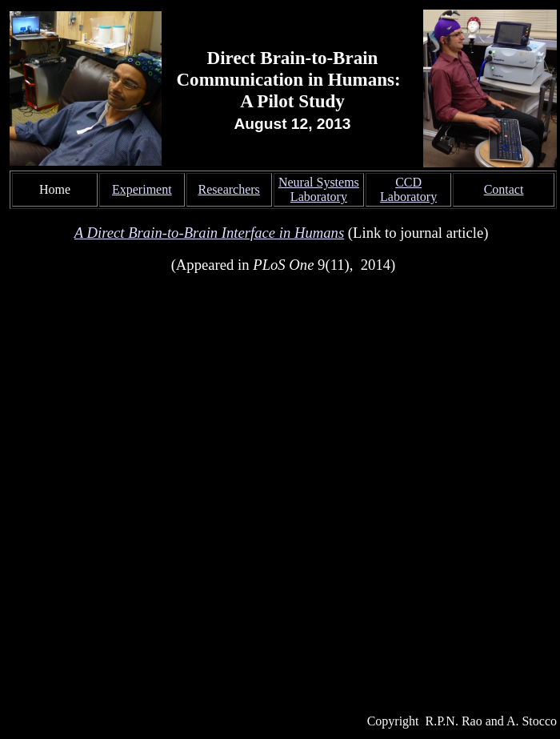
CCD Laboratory (408, 189)
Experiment (142, 189)
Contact (504, 189)
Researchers (229, 189)
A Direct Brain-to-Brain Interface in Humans (209, 233)
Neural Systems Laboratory (319, 189)
